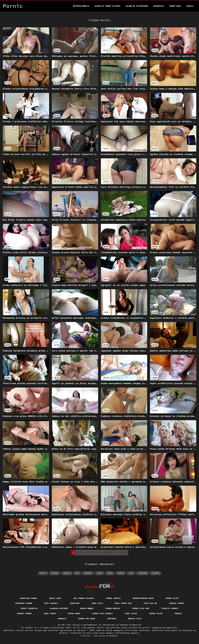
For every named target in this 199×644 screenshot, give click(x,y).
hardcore (88, 573)
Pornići (62, 619)
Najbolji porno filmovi (108, 6)
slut (131, 573)
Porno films (156, 613)
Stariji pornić (170, 608)
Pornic (87, 636)
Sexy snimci (51, 603)
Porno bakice (113, 608)
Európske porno (24, 603)
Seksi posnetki (29, 608)
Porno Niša (175, 6)
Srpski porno (177, 603)
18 (121, 553)
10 (110, 553)
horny (99, 573)
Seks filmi (131, 613)
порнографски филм (143, 598)
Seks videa (50, 613)
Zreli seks (55, 598)
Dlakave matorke (59, 608)
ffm (77, 573)
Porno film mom (141, 608)
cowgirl (67, 573)
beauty (43, 573)
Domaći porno (24, 613)
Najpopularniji (81, 6)
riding (121, 573)
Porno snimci (113, 598)
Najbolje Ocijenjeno (137, 6)
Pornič (178, 613)
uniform (155, 573)
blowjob (55, 573)
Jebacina (75, 603)
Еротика (112, 619)
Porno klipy (172, 598)
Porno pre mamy (87, 619)
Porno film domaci (103, 613)
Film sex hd (150, 603)
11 (116, 553)
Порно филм (74, 613)
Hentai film (135, 619)
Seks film (97, 603)
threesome (143, 573)
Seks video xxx (123, 603)
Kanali (190, 6)
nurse (110, 573)
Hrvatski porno (29, 598)
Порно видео (87, 608)
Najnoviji (159, 6)
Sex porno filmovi (84, 598)
